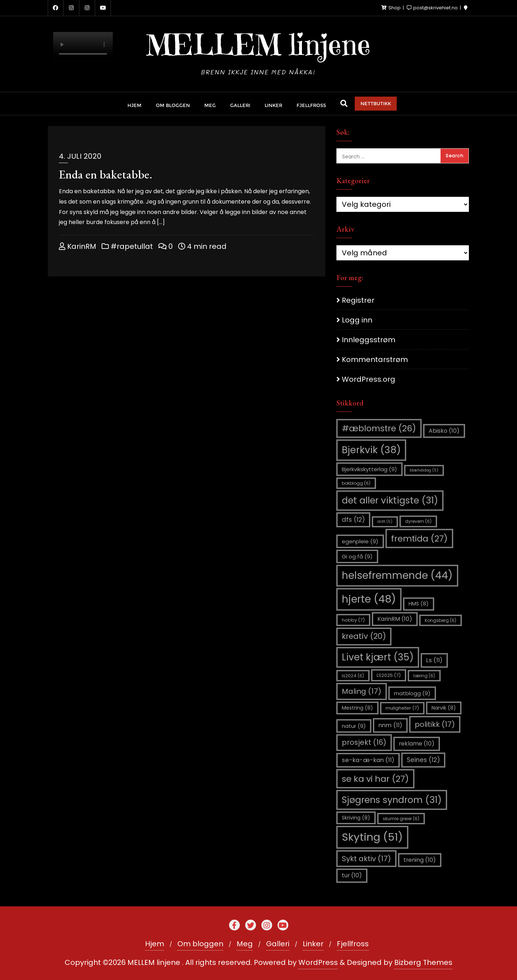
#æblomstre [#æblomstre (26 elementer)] (379, 428)
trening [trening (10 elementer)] (420, 860)
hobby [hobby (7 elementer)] (353, 620)
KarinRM (78, 246)
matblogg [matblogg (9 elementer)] (412, 693)
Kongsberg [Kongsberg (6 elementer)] (441, 620)
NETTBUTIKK (376, 103)
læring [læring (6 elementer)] (424, 676)
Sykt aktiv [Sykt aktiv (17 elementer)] (366, 859)
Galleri (278, 944)
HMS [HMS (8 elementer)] (419, 604)
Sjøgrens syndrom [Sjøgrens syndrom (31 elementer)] (392, 800)
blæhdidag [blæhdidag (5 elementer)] (424, 470)
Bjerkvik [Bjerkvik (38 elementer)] (371, 450)
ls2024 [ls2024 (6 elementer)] (353, 676)
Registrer (358, 300)
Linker (313, 944)
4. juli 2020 (80, 156)
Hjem (155, 944)
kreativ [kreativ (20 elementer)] (364, 636)
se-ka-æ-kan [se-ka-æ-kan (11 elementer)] (368, 760)
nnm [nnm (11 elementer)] (390, 725)
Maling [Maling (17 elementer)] (362, 691)
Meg (245, 944)
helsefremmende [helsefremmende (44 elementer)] (397, 575)
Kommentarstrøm (375, 359)
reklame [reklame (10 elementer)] (417, 744)
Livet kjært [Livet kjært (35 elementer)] (378, 657)
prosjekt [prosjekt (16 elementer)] (364, 742)
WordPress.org (369, 379)
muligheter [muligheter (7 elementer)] (402, 708)
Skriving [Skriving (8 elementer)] (356, 818)
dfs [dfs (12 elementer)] (353, 520)
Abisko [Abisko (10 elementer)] (444, 431)
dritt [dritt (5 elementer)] (385, 522)
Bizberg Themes (423, 962)
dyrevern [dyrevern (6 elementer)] (418, 521)
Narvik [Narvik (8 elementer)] (444, 708)
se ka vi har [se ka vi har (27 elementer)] (375, 779)
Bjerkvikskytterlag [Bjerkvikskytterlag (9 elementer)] (369, 469)
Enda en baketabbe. (106, 174)
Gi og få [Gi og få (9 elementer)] (357, 556)
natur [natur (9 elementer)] (354, 726)
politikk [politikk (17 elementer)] (435, 724)
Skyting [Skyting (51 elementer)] (372, 837)
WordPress (318, 962)
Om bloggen (200, 944)
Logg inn (357, 320)
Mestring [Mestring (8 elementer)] (357, 708)
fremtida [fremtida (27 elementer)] (419, 538)
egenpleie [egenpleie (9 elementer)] (360, 541)
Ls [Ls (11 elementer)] (434, 660)
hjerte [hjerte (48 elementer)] (369, 599)
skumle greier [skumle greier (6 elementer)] (401, 819)
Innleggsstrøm (369, 340)
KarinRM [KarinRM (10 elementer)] (395, 619)
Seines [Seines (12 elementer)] (423, 760)
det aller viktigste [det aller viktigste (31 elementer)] (390, 500)
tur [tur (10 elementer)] (352, 875)
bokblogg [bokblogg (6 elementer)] (356, 483)
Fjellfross (353, 944)
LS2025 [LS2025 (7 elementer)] (389, 675)
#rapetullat (127, 246)
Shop (392, 8)
